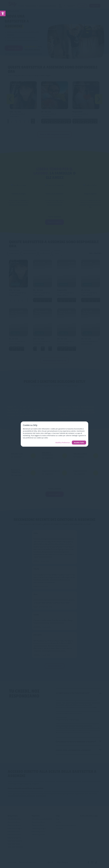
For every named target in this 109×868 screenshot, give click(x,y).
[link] (3, 13)
